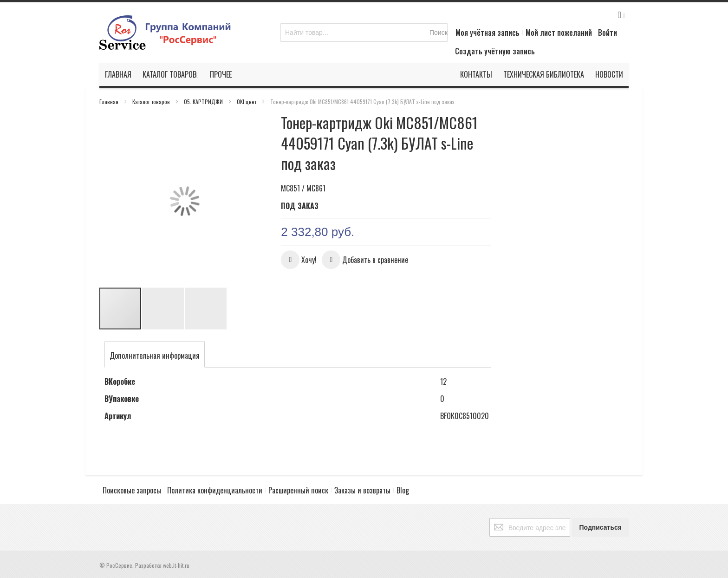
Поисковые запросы (132, 490)
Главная (110, 102)
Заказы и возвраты (362, 490)
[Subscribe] (600, 527)
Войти (608, 33)
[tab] (155, 355)
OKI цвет (247, 102)
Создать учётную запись (495, 51)
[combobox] (364, 33)
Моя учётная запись (487, 33)
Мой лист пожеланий (559, 33)
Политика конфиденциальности (215, 490)
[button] (118, 201)
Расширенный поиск (298, 490)
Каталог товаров (152, 102)
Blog (403, 490)
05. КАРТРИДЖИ (204, 102)
